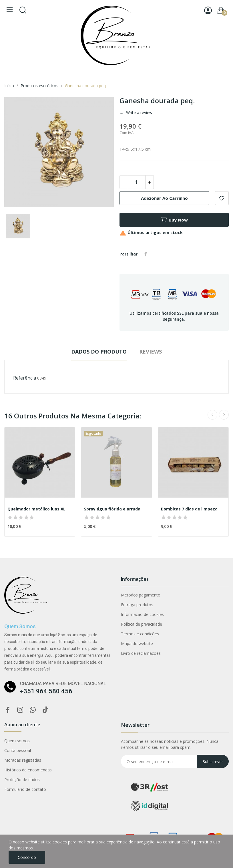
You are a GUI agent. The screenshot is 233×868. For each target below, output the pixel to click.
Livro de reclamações (141, 653)
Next (224, 415)
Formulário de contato (25, 789)
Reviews (151, 352)
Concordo (27, 857)
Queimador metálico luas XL (36, 509)
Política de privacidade (142, 624)
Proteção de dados (22, 780)
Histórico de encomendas (28, 770)
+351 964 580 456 (46, 691)
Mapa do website (137, 643)
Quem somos (17, 741)
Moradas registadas (23, 760)
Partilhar (146, 254)
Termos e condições (140, 634)
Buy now (174, 220)
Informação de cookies (142, 614)
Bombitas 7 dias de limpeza (189, 509)
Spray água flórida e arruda (112, 509)
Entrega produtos (137, 605)
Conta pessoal (18, 750)
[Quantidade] (137, 182)
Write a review (139, 112)
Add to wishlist (222, 198)
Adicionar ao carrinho (164, 198)
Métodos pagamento (141, 595)
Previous (212, 415)
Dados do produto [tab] (99, 352)
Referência (25, 378)
